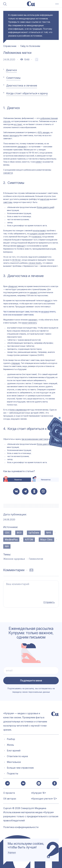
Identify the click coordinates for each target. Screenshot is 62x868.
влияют (39, 162)
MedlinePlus (11, 540)
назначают (33, 320)
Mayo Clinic (46, 540)
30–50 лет (16, 260)
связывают (22, 147)
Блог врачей (14, 749)
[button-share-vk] (16, 491)
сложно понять (35, 263)
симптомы (8, 202)
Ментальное (14, 760)
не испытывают (40, 231)
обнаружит (13, 286)
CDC (7, 533)
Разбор (11, 737)
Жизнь (10, 743)
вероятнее (45, 199)
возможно (37, 237)
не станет (18, 124)
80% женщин (44, 132)
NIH (7, 546)
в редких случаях (37, 234)
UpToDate (34, 533)
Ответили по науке (17, 755)
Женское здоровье (14, 559)
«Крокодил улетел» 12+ (44, 799)
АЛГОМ (29, 540)
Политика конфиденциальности (21, 827)
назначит (34, 292)
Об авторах (10, 799)
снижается (8, 173)
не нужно (45, 312)
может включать (29, 323)
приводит (21, 246)
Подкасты (12, 772)
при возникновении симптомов (35, 439)
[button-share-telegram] (25, 491)
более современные (18, 410)
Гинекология (36, 559)
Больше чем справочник (20, 766)
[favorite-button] (37, 60)
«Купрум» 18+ (39, 793)
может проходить (11, 135)
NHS (49, 533)
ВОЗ (19, 533)
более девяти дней (45, 207)
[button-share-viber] (43, 491)
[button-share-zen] (39, 782)
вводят (48, 300)
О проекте (9, 793)
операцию (16, 363)
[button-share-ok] (34, 491)
